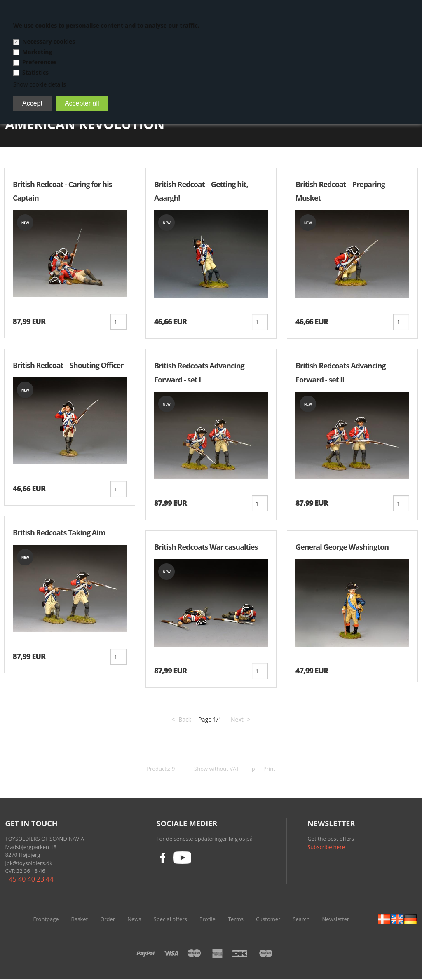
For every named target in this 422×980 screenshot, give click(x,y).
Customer (268, 920)
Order (108, 920)
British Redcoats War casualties (206, 548)
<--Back (181, 721)
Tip (251, 770)
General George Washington (342, 548)
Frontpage (46, 920)
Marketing (37, 52)
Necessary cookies (49, 41)
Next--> (241, 721)
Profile (207, 920)
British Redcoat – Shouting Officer (68, 366)
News (134, 920)
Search (301, 920)
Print (269, 770)
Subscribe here (326, 848)
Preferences (39, 62)
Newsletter (336, 920)
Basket (80, 920)
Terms (236, 920)
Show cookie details (40, 84)
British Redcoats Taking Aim (59, 533)
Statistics (35, 72)
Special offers (170, 920)
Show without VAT (217, 770)
